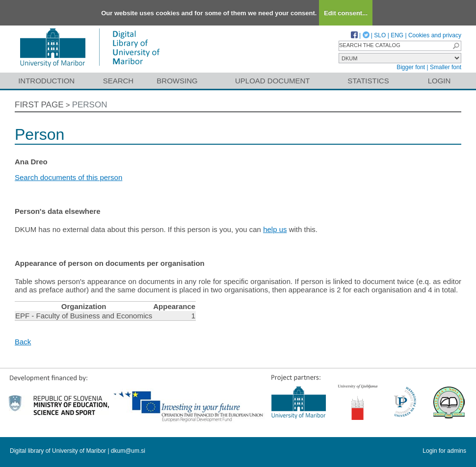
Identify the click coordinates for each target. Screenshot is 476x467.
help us (275, 229)
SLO (380, 35)
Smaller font (446, 67)
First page (39, 105)
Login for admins (444, 451)
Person (90, 105)
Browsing (177, 81)
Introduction (46, 81)
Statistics (368, 81)
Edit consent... (346, 13)
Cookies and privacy (435, 35)
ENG (397, 35)
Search (119, 81)
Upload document (273, 81)
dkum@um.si (128, 451)
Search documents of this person (68, 177)
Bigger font (411, 67)
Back (23, 342)
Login (439, 81)
